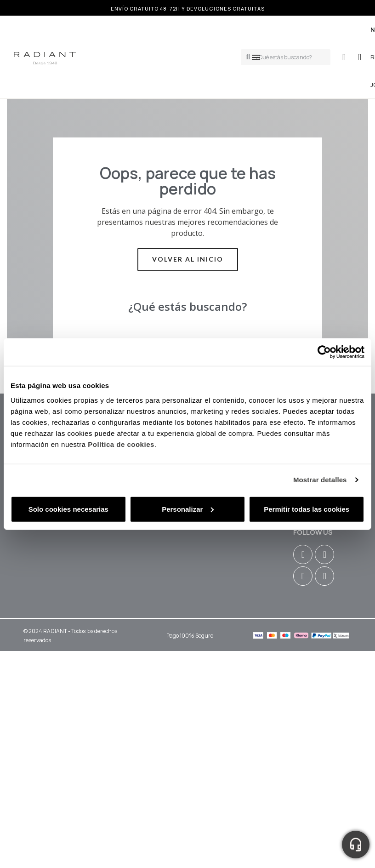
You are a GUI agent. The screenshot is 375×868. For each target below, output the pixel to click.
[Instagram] (303, 554)
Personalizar (188, 509)
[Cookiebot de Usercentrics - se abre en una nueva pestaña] (324, 352)
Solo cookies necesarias (68, 509)
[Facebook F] (324, 554)
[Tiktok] (324, 576)
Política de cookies (121, 444)
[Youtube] (303, 576)
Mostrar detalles (320, 480)
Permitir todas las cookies (307, 509)
